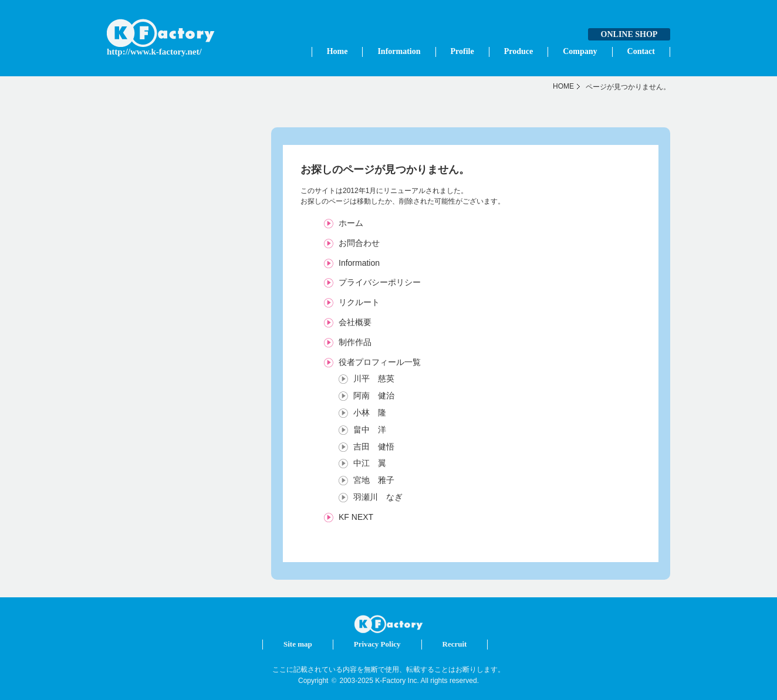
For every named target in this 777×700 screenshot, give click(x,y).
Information (399, 51)
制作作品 (355, 342)
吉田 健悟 (374, 447)
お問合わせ (359, 243)
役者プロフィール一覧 (380, 362)
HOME (563, 86)
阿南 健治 (374, 395)
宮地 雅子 (374, 480)
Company (580, 51)
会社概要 (355, 322)
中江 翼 (370, 463)
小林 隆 (370, 412)
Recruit (455, 644)
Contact (641, 51)
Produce (519, 51)
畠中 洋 (370, 430)
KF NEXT (356, 517)
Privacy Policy (377, 644)
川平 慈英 (374, 378)
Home (337, 51)
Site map (298, 644)
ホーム (351, 223)
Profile (462, 51)
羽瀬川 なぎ (378, 497)
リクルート (359, 302)
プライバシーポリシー (380, 282)
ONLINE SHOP (629, 34)
